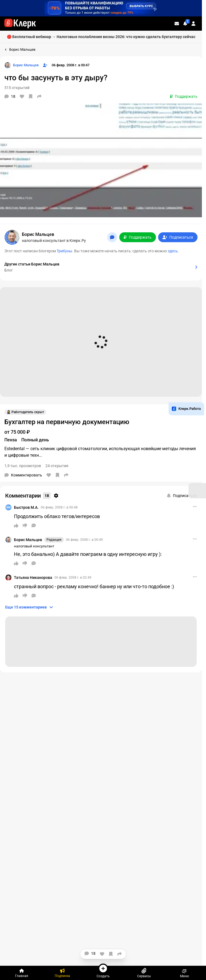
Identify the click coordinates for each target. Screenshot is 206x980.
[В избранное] (31, 96)
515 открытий (17, 88)
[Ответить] (34, 525)
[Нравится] (22, 96)
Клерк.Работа (186, 409)
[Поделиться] (39, 96)
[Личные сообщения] (177, 24)
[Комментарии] (10, 96)
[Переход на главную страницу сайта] (20, 24)
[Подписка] (62, 973)
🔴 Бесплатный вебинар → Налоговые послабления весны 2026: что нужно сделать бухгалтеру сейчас (101, 37)
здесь (173, 251)
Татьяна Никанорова (33, 578)
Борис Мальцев (28, 540)
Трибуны (64, 251)
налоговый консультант (34, 546)
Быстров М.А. (26, 507)
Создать (103, 971)
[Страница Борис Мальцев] (21, 65)
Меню (185, 973)
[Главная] (21, 973)
